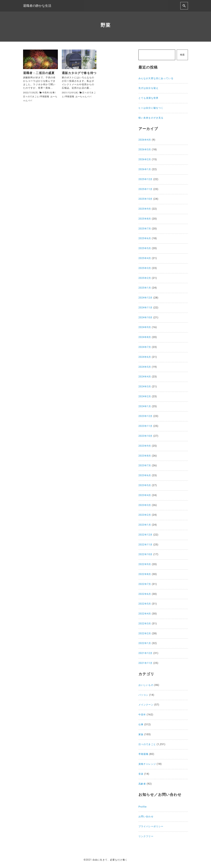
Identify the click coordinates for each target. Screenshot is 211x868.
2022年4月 (145, 614)
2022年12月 (146, 535)
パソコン (143, 695)
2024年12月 (146, 298)
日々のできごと (31, 97)
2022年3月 (145, 624)
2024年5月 (145, 367)
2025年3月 (145, 268)
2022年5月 (145, 604)
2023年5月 (145, 485)
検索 (182, 55)
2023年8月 (145, 456)
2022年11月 (146, 545)
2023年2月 (145, 515)
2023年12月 (146, 416)
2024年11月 (146, 308)
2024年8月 (145, 337)
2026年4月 (145, 140)
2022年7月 (145, 584)
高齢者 (142, 784)
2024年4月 (145, 377)
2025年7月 (145, 229)
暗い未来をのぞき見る (151, 118)
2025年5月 (145, 248)
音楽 (141, 774)
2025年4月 (145, 258)
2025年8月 (145, 219)
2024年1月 (145, 406)
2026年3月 (145, 150)
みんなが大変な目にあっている (156, 78)
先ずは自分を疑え (148, 88)
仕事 (52, 93)
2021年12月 (146, 653)
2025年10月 (146, 199)
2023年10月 (146, 436)
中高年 (46, 93)
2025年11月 (146, 189)
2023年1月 (145, 525)
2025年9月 (145, 209)
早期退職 (45, 97)
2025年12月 (146, 179)
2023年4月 (145, 495)
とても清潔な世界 (148, 98)
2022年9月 (145, 564)
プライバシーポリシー (151, 826)
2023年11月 (146, 426)
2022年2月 (145, 634)
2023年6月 (145, 475)
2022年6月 (145, 594)
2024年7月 (145, 347)
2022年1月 (145, 643)
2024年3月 (145, 387)
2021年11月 (146, 663)
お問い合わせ (146, 817)
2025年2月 (145, 278)
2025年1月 (145, 288)
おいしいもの (146, 685)
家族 (141, 734)
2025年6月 (145, 238)
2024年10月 (146, 318)
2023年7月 (145, 466)
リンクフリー (146, 836)
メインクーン (146, 705)
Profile (143, 807)
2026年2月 (145, 159)
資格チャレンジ (147, 764)
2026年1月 (145, 169)
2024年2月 (145, 397)
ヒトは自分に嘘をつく (151, 108)
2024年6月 (145, 357)
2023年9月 (145, 446)
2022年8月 (145, 574)
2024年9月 (145, 327)
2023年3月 (145, 505)
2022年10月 (146, 554)
